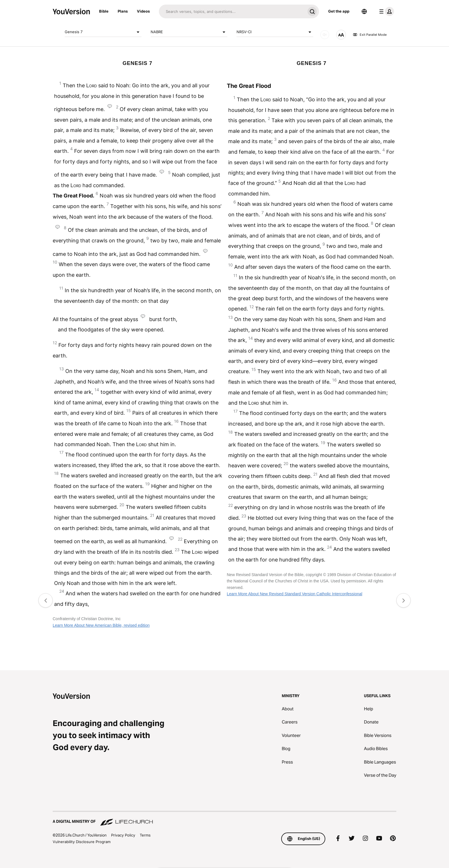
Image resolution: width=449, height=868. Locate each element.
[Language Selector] (364, 11)
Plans (123, 11)
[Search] (232, 11)
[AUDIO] (325, 35)
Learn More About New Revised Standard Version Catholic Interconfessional (295, 594)
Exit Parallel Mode (370, 35)
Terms (145, 835)
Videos (143, 11)
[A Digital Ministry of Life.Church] (224, 819)
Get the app (339, 11)
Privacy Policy (123, 835)
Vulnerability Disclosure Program (82, 842)
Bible (104, 11)
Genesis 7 (103, 32)
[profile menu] (385, 11)
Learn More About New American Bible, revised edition (101, 625)
